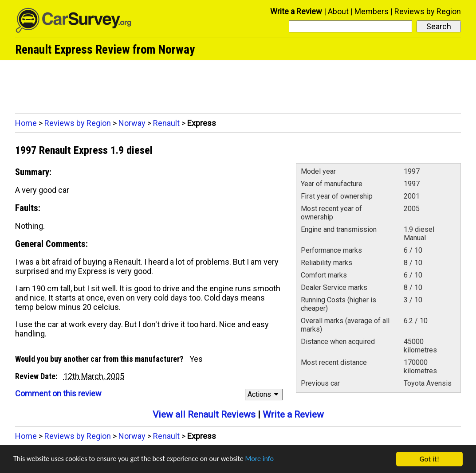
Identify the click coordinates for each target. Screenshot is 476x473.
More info (273, 459)
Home (26, 123)
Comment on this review (58, 393)
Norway (132, 123)
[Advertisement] (238, 85)
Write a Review (296, 11)
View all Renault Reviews (204, 414)
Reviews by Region (428, 11)
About (338, 11)
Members (372, 11)
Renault (166, 123)
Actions (264, 394)
